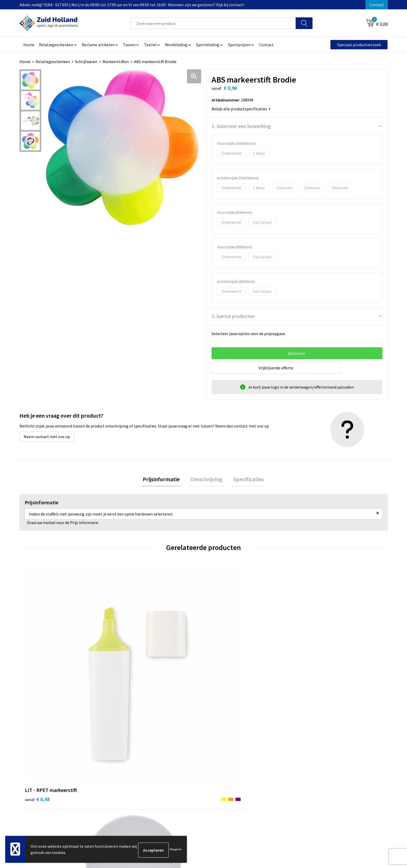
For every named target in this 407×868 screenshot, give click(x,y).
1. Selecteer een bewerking (241, 126)
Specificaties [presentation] (246, 480)
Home (25, 62)
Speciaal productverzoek (359, 45)
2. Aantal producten (233, 316)
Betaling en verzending (184, 763)
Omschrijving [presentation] (206, 480)
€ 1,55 (221, 666)
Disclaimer (309, 763)
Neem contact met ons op (47, 437)
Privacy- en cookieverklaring (324, 755)
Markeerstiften (116, 62)
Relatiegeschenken (53, 62)
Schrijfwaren (86, 62)
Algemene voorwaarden (320, 747)
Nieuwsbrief (174, 755)
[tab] (164, 480)
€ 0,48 (37, 666)
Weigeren (176, 850)
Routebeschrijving (179, 771)
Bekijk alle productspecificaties (241, 109)
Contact (377, 5)
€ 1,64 (129, 666)
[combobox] (213, 23)
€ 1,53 (313, 666)
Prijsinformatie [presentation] (164, 480)
